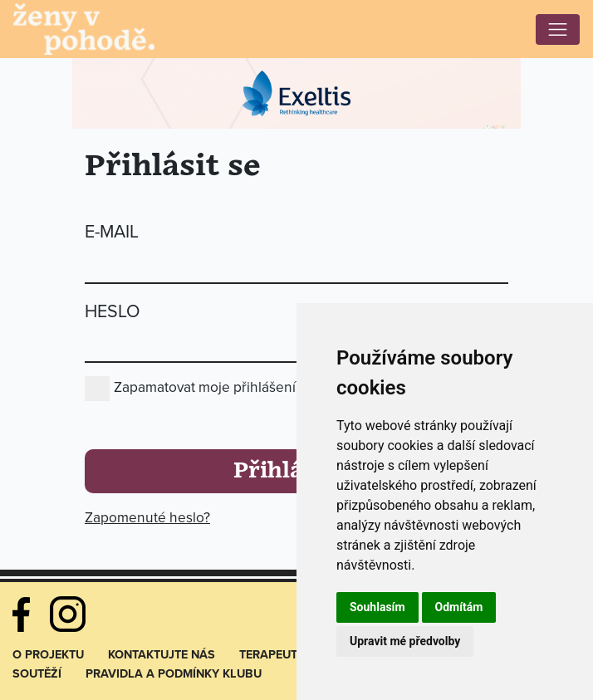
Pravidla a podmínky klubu (174, 674)
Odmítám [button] (459, 607)
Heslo (113, 311)
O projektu (48, 655)
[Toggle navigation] (558, 29)
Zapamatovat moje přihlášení (205, 388)
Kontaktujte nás (162, 655)
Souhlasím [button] (377, 607)
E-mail (112, 232)
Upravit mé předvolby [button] (405, 641)
